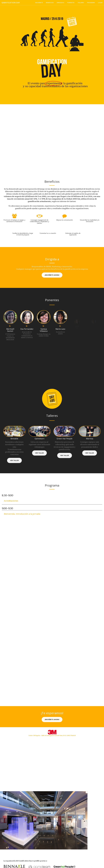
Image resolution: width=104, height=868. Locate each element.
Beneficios (50, 3)
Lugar (100, 3)
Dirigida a (60, 3)
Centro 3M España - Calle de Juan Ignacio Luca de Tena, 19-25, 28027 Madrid (52, 736)
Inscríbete (39, 3)
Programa (91, 3)
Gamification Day (11, 3)
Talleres (81, 3)
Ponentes (71, 3)
